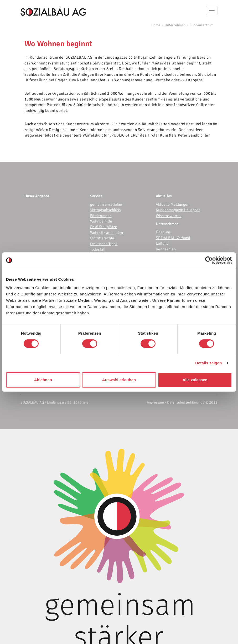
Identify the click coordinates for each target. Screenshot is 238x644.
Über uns (163, 232)
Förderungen (101, 216)
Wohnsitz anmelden (107, 233)
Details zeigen (208, 363)
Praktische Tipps (104, 244)
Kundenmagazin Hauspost (178, 210)
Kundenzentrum (202, 25)
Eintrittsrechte (102, 238)
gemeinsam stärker (106, 204)
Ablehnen (43, 380)
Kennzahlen (166, 249)
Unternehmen (175, 25)
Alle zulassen (195, 380)
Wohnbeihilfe (101, 221)
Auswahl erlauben (119, 380)
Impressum (155, 402)
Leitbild (162, 243)
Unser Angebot (37, 196)
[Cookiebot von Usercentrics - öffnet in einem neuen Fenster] (209, 260)
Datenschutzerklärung (185, 402)
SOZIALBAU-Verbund (173, 238)
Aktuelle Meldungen (173, 204)
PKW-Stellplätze (104, 227)
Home (156, 25)
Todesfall (98, 249)
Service (96, 196)
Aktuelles (164, 196)
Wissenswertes (169, 216)
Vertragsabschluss (105, 210)
